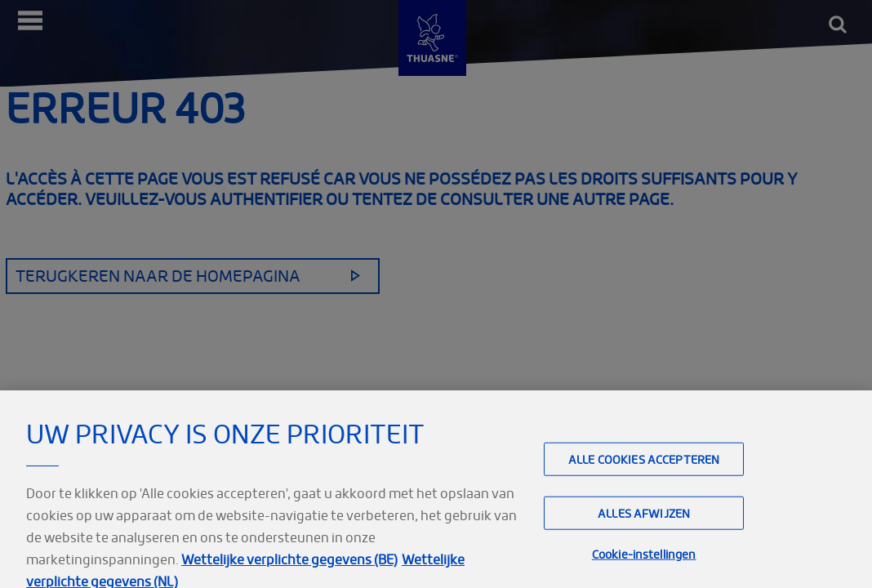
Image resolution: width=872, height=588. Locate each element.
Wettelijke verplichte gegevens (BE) (289, 566)
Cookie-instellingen (644, 561)
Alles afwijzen (644, 520)
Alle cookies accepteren (644, 466)
